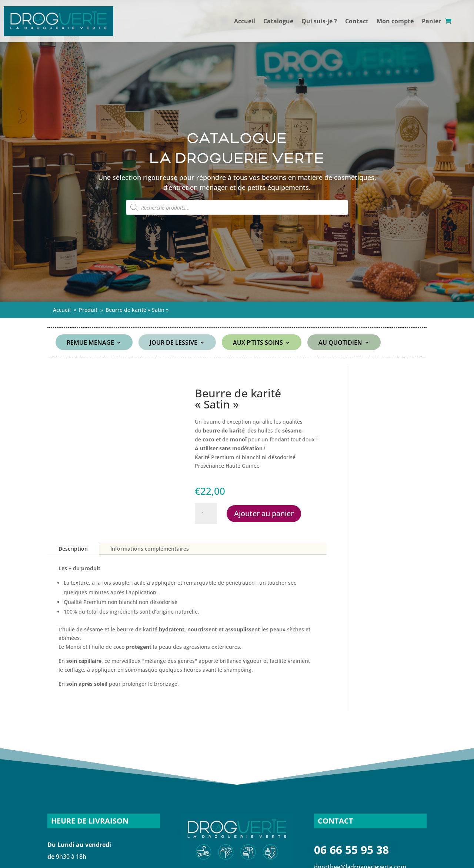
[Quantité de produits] (206, 514)
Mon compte (395, 21)
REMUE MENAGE (90, 343)
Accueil (245, 21)
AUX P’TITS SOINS (258, 343)
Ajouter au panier (264, 513)
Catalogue (278, 21)
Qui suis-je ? (319, 21)
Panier (431, 21)
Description (73, 549)
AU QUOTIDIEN (340, 343)
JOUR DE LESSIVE (173, 343)
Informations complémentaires (150, 549)
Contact (357, 21)
